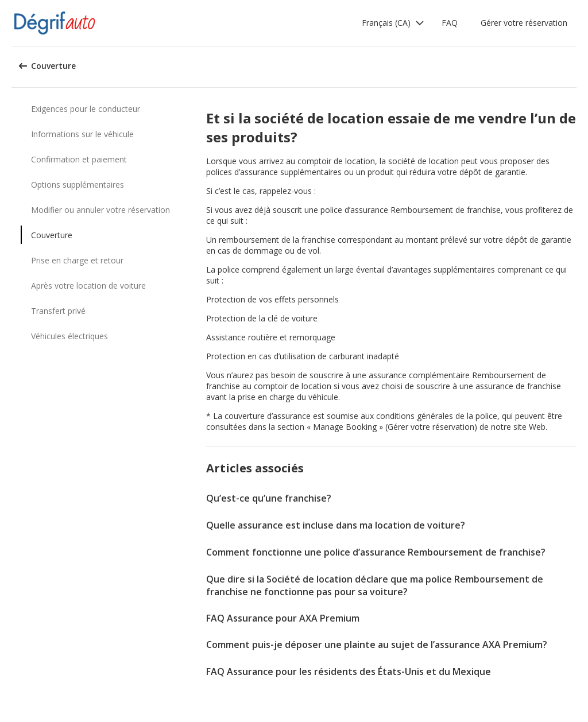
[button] (393, 23)
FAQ (450, 23)
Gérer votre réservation (524, 23)
